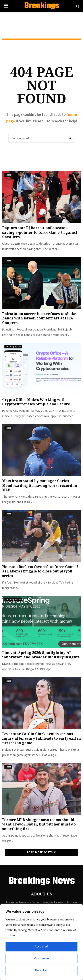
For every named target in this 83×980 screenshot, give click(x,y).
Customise (41, 958)
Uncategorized (13, 347)
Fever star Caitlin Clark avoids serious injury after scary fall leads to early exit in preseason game (41, 738)
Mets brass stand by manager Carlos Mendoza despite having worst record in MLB (40, 485)
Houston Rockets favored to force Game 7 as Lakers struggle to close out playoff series (40, 571)
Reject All (42, 970)
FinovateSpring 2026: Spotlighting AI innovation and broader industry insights (41, 655)
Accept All (41, 946)
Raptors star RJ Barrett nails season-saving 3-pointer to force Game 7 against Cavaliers (40, 232)
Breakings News (42, 12)
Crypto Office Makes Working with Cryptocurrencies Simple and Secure (36, 402)
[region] (41, 942)
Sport (8, 175)
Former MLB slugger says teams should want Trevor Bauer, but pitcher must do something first (39, 824)
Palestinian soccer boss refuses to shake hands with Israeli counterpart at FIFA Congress (39, 318)
